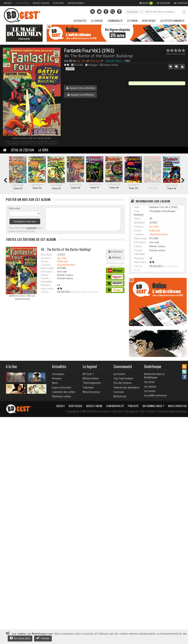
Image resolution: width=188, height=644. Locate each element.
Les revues (150, 391)
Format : (45, 278)
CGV (142, 411)
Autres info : (140, 262)
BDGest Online (41, 3)
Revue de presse (91, 392)
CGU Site (117, 411)
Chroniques (58, 374)
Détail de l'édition (23, 150)
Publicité (133, 406)
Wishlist (115, 258)
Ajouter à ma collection (81, 88)
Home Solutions (178, 411)
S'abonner (88, 387)
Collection (115, 252)
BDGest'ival (120, 396)
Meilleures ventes (61, 396)
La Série (43, 150)
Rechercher (184, 12)
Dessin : (45, 261)
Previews (57, 378)
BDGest (8, 3)
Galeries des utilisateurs (127, 387)
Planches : (46, 285)
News (55, 383)
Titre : (137, 211)
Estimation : (47, 272)
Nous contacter (177, 406)
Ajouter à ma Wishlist (81, 95)
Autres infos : (48, 289)
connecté (31, 228)
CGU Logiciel (131, 411)
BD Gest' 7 (88, 374)
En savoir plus (20, 638)
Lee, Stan (62, 258)
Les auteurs (150, 386)
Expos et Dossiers (62, 387)
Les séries (150, 382)
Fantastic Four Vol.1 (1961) (89, 50)
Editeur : (45, 275)
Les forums (119, 374)
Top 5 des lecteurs (123, 378)
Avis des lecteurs (123, 383)
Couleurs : (46, 265)
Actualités (80, 21)
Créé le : (45, 292)
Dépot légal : (48, 268)
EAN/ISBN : (47, 282)
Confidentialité (115, 406)
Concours (119, 392)
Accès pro (58, 3)
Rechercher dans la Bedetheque (154, 376)
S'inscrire (163, 3)
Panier (146, 3)
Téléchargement (92, 383)
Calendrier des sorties (64, 392)
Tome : (138, 219)
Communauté (115, 21)
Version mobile (76, 3)
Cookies (151, 411)
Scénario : (46, 258)
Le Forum (132, 21)
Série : (137, 207)
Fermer (43, 638)
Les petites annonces (172, 21)
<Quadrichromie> (66, 265)
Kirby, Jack (62, 261)
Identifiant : (47, 255)
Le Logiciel (97, 21)
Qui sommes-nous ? (153, 406)
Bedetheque (22, 3)
